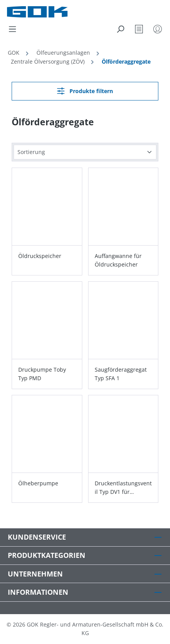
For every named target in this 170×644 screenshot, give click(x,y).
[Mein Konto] (158, 29)
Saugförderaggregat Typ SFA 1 (121, 374)
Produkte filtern (85, 91)
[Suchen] (120, 29)
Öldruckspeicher (40, 256)
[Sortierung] (85, 152)
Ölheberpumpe (38, 483)
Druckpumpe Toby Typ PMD (42, 374)
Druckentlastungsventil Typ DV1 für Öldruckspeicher (123, 488)
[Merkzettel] (139, 29)
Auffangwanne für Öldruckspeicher (118, 260)
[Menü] (12, 29)
